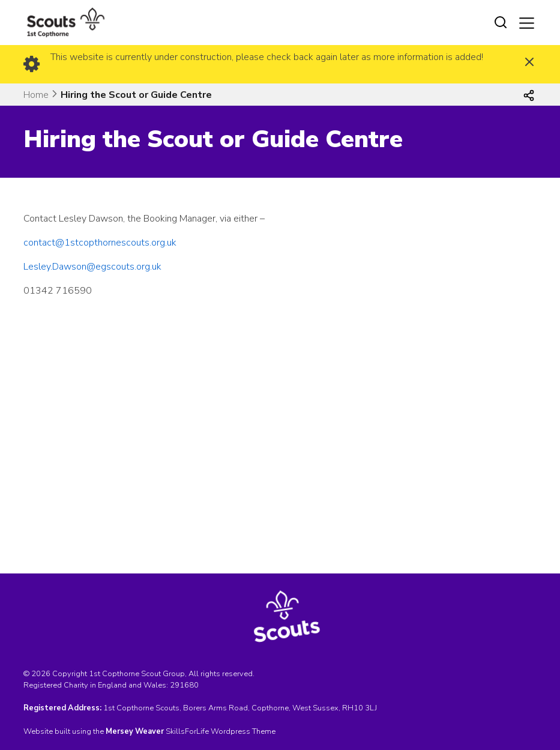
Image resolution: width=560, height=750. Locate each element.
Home (36, 95)
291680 (184, 685)
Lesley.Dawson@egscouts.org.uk (92, 267)
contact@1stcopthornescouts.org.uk (100, 243)
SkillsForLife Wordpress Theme (221, 731)
